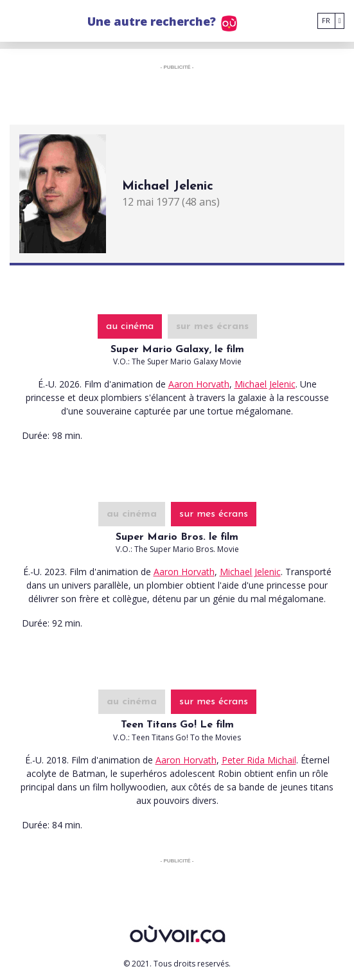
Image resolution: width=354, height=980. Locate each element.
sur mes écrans (212, 326)
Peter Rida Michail (259, 760)
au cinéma (130, 326)
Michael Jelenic (265, 384)
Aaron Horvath (199, 384)
